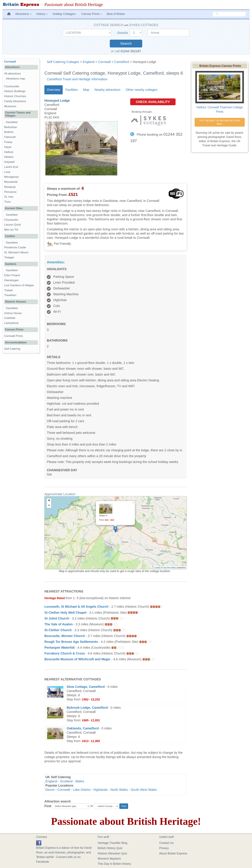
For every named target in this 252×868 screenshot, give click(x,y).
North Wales (119, 790)
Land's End (11, 167)
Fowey (8, 142)
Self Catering (12, 349)
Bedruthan (11, 127)
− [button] (49, 506)
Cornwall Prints (14, 336)
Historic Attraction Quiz (112, 853)
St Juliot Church (57, 618)
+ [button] (49, 501)
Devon (50, 790)
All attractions (13, 74)
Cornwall (104, 62)
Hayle (8, 147)
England (89, 62)
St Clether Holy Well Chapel (65, 613)
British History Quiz (110, 848)
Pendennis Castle (15, 247)
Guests (123, 33)
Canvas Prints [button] (92, 14)
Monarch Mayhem (109, 859)
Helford (9, 152)
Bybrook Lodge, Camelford (87, 708)
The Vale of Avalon (58, 624)
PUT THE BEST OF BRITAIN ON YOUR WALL (220, 122)
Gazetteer (12, 122)
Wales (80, 781)
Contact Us (166, 843)
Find (48, 806)
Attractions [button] (23, 14)
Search (126, 43)
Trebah (9, 290)
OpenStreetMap (170, 568)
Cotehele (10, 318)
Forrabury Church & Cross (65, 653)
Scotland (66, 781)
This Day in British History (114, 864)
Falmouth (10, 137)
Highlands (100, 790)
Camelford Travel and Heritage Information (77, 79)
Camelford (122, 62)
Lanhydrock (11, 323)
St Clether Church (58, 630)
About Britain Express (173, 853)
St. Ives (9, 197)
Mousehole (11, 182)
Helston (9, 157)
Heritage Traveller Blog (112, 843)
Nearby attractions (107, 90)
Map (86, 90)
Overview (53, 90)
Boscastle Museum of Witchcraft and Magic (77, 659)
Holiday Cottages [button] (65, 14)
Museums (10, 106)
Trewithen (10, 295)
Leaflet (157, 568)
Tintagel (9, 257)
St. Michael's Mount (16, 252)
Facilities (72, 90)
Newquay (10, 187)
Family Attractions (15, 101)
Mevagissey (11, 177)
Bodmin (9, 132)
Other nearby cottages (142, 90)
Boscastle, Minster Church (65, 636)
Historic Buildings (15, 91)
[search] (229, 14)
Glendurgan (11, 280)
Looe (7, 172)
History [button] (42, 14)
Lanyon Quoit (12, 225)
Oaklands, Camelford (83, 728)
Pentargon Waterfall (59, 648)
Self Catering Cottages (63, 62)
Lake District (82, 790)
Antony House (13, 313)
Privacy (164, 848)
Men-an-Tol (11, 230)
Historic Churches (15, 96)
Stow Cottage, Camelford (86, 687)
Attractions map (15, 79)
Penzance (10, 192)
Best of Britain (116, 14)
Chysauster (11, 220)
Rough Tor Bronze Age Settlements (71, 642)
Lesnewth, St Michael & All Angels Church (76, 607)
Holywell (9, 162)
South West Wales (144, 790)
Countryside (12, 86)
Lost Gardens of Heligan (19, 285)
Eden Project (12, 275)
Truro (7, 202)
